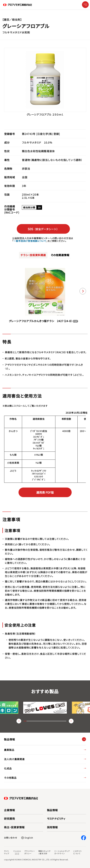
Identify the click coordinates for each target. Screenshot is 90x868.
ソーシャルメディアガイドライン (62, 852)
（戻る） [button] (19, 721)
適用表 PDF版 (45, 492)
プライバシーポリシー (30, 852)
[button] (83, 291)
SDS (43, 229)
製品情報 (52, 810)
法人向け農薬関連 (14, 759)
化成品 (8, 768)
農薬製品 (9, 750)
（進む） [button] (71, 721)
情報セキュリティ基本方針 (45, 852)
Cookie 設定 (17, 852)
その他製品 (10, 778)
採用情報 (52, 827)
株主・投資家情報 (14, 827)
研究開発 (9, 819)
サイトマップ (7, 852)
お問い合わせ (11, 838)
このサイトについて (78, 852)
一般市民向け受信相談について (30, 241)
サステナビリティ (56, 819)
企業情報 (9, 810)
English (29, 838)
